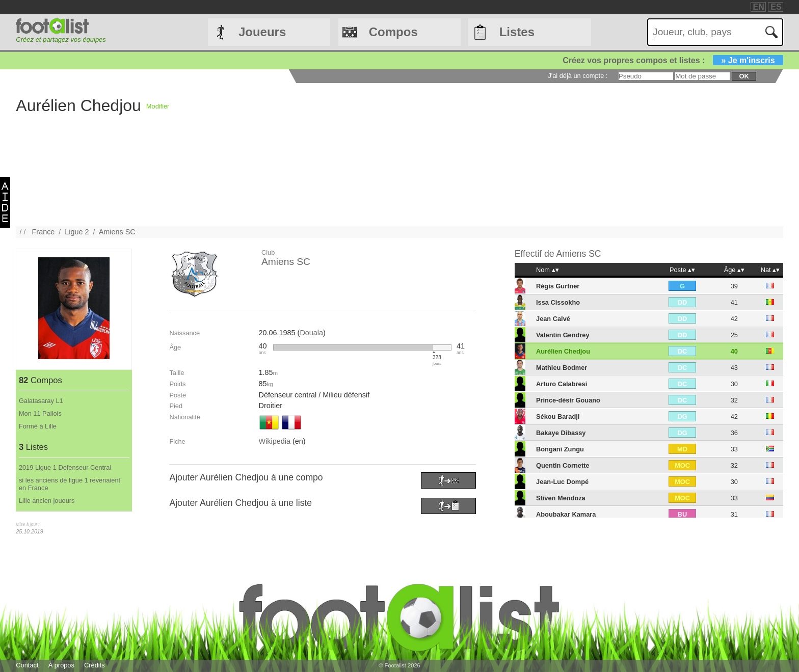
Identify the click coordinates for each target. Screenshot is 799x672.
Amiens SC (117, 232)
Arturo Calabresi (562, 384)
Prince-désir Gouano (568, 400)
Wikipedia (275, 441)
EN (759, 7)
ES (776, 7)
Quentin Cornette (563, 465)
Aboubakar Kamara (566, 514)
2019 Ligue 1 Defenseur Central (65, 467)
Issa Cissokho (558, 302)
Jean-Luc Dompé (562, 482)
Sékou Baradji (558, 416)
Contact (27, 665)
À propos (61, 665)
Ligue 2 (77, 232)
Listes (517, 32)
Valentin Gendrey (563, 335)
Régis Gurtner (558, 286)
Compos (393, 32)
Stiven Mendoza (561, 498)
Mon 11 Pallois (40, 413)
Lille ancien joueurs (47, 501)
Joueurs (262, 32)
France (44, 232)
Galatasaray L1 (41, 401)
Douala (311, 333)
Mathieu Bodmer (562, 368)
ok (744, 76)
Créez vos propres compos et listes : (673, 60)
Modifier (158, 106)
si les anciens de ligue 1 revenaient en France (70, 484)
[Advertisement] (475, 154)
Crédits (95, 665)
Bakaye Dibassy (561, 433)
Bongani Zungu (560, 449)
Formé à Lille (38, 426)
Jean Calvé (553, 319)
